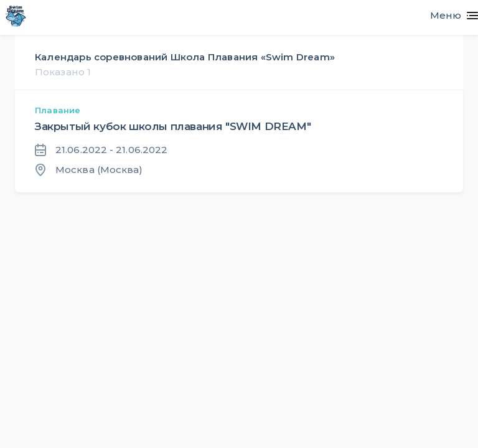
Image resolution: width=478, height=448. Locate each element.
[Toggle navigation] (449, 16)
